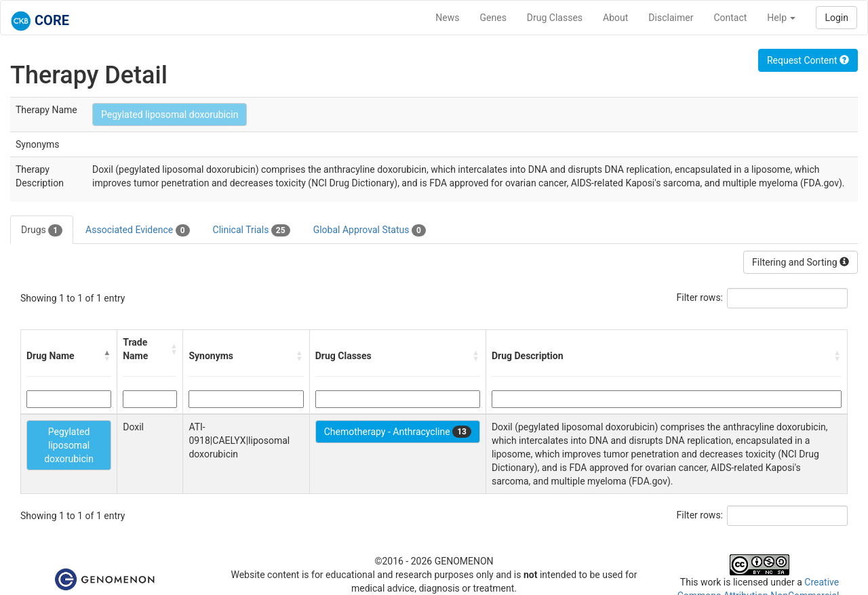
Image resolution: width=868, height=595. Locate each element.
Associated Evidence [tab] (137, 230)
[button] (107, 356)
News (447, 18)
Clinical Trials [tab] (252, 230)
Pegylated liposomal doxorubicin (170, 115)
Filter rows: (700, 297)
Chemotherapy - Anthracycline (398, 432)
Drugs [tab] (42, 230)
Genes (493, 18)
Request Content (808, 60)
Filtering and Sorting (801, 262)
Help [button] (781, 18)
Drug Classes (555, 18)
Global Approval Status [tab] (370, 230)
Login (836, 18)
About (615, 18)
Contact (730, 18)
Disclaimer (671, 18)
